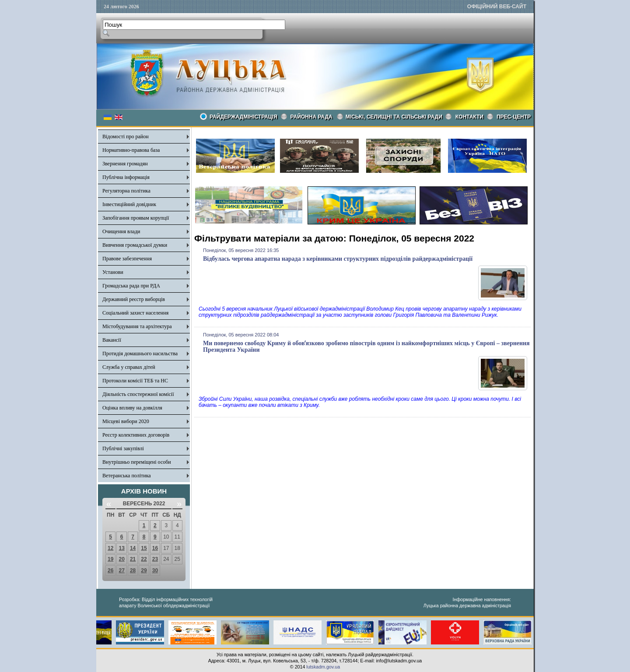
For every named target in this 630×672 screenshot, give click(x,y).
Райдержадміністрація (243, 117)
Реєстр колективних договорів (136, 435)
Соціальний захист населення (135, 313)
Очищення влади (121, 231)
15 (144, 548)
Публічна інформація (126, 177)
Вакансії (112, 340)
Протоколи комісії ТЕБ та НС (135, 381)
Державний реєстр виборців (134, 299)
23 (155, 559)
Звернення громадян (125, 164)
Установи (113, 272)
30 (155, 570)
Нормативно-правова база (131, 150)
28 (133, 570)
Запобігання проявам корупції (136, 218)
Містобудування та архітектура (137, 326)
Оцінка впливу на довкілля (132, 408)
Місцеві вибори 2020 (126, 421)
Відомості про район (126, 136)
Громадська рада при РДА (131, 286)
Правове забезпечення (127, 259)
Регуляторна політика (126, 191)
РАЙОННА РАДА (311, 117)
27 (121, 570)
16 (155, 548)
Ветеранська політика (127, 476)
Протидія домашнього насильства (140, 353)
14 (133, 548)
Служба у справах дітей (129, 367)
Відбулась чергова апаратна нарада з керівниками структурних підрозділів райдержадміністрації (338, 259)
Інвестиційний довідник (129, 204)
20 (121, 559)
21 (133, 559)
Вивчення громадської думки (135, 245)
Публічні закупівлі (123, 448)
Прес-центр (514, 117)
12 (110, 548)
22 (144, 559)
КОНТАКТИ (469, 117)
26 (110, 570)
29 (144, 570)
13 (121, 548)
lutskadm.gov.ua (323, 667)
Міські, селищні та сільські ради (394, 117)
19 (110, 559)
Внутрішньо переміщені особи (137, 462)
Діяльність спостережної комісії (138, 394)
